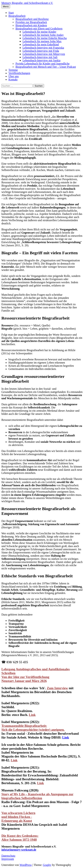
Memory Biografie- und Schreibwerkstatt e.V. (27, 3)
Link (66, 737)
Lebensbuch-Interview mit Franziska (43, 48)
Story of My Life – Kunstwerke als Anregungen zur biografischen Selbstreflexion (37, 796)
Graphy (47, 865)
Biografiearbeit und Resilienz (32, 19)
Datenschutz (8, 856)
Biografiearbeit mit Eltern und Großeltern (39, 29)
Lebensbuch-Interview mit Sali (40, 57)
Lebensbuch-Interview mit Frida (41, 51)
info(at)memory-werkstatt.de (19, 850)
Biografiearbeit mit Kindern (31, 25)
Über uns (14, 76)
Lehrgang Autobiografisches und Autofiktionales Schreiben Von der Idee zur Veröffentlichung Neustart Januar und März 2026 (36, 675)
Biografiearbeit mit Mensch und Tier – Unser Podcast (46, 67)
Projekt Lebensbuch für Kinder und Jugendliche (43, 64)
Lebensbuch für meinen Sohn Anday (43, 35)
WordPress (26, 865)
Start (11, 13)
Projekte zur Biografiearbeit (31, 22)
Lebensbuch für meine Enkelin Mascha (45, 38)
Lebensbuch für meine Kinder (39, 32)
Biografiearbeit (17, 16)
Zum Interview (57, 688)
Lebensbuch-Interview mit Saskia (41, 60)
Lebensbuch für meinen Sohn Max (42, 41)
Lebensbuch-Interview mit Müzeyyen (44, 54)
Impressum (8, 859)
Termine (13, 70)
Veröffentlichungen (19, 73)
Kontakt (13, 79)
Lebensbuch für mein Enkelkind (41, 44)
